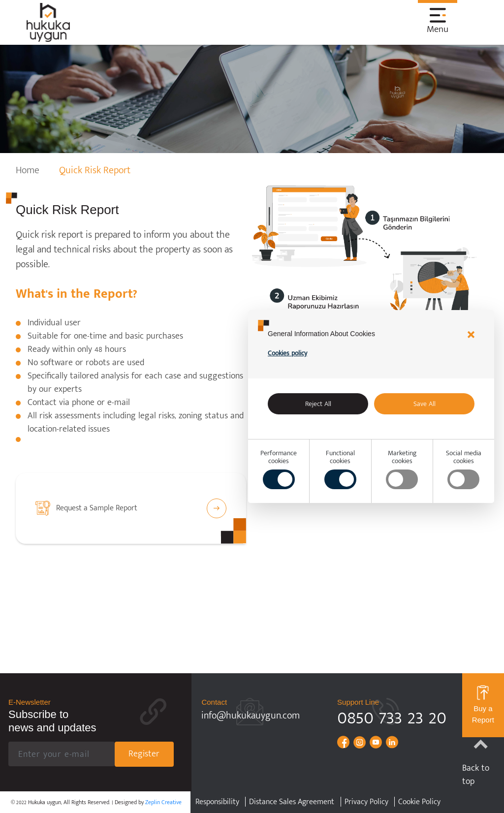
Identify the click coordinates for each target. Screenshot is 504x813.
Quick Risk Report (95, 170)
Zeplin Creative (163, 802)
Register (144, 754)
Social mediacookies (464, 469)
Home (28, 170)
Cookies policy (287, 353)
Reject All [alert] (318, 404)
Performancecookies (279, 469)
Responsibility (217, 802)
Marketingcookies (402, 469)
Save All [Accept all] (425, 404)
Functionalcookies (340, 469)
